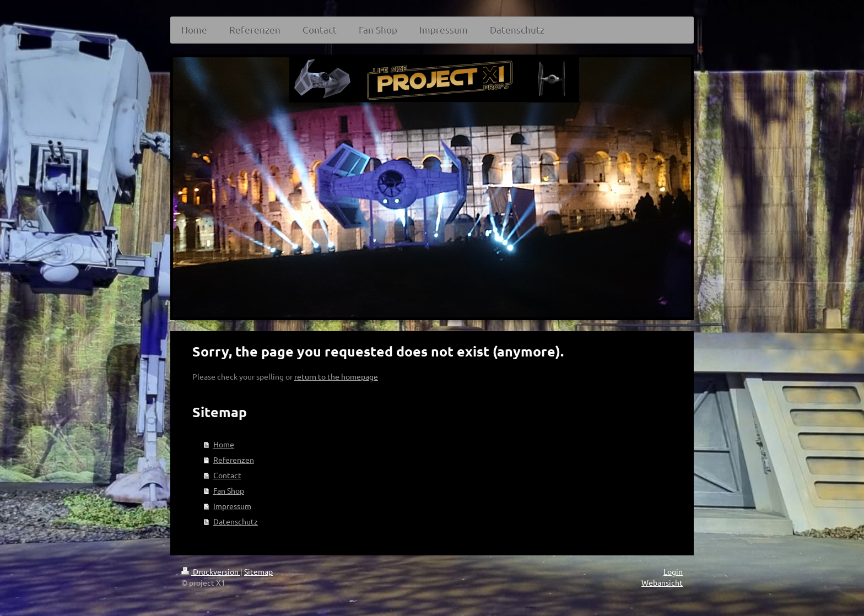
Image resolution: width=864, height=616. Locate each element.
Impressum (232, 506)
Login (673, 571)
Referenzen (234, 460)
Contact (227, 475)
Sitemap (258, 571)
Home (224, 444)
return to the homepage (336, 376)
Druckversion (211, 571)
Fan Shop (229, 490)
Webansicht (662, 582)
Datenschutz (236, 521)
